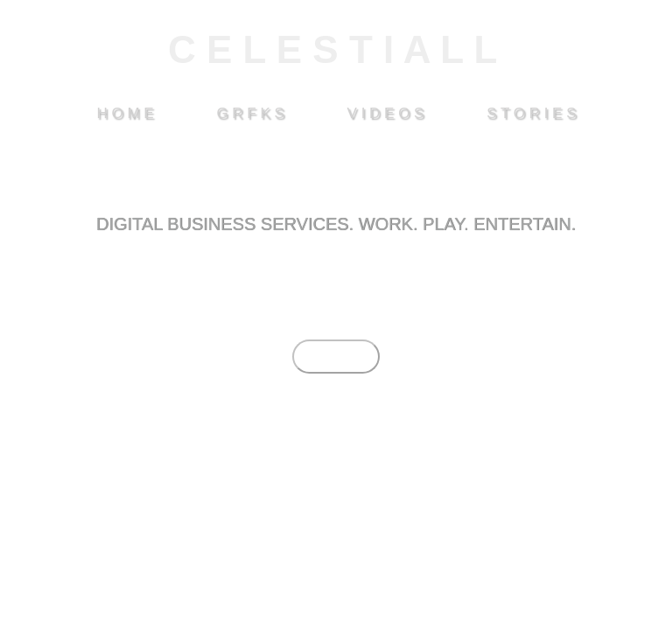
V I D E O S (386, 113)
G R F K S (250, 113)
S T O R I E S (531, 113)
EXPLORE (336, 357)
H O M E (125, 113)
